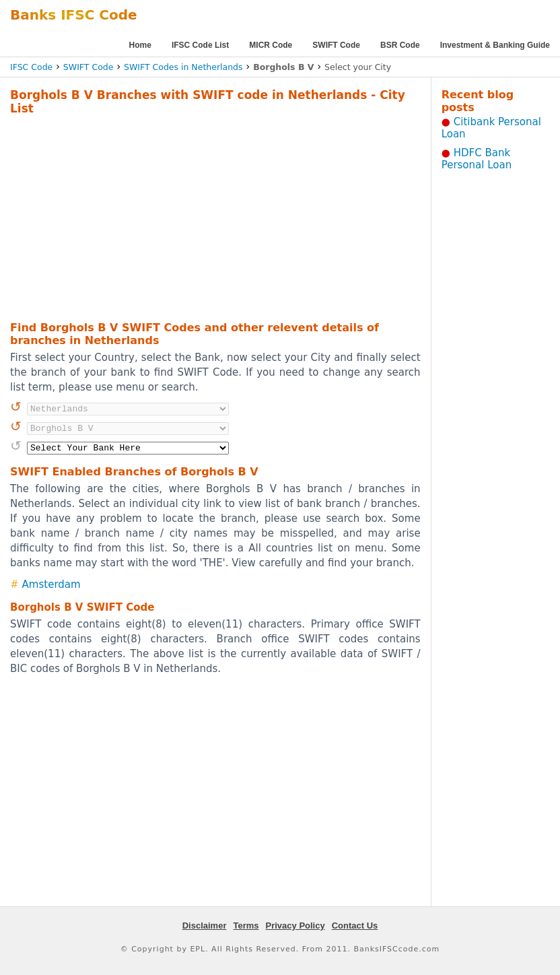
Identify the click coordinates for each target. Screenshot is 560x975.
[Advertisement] (196, 216)
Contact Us (355, 926)
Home (140, 45)
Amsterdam (51, 584)
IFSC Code (31, 67)
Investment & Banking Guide (495, 45)
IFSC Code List (200, 45)
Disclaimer (205, 926)
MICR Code (271, 45)
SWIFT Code (336, 45)
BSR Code (400, 45)
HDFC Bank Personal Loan (477, 159)
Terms (246, 926)
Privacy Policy (295, 926)
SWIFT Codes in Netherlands (183, 67)
